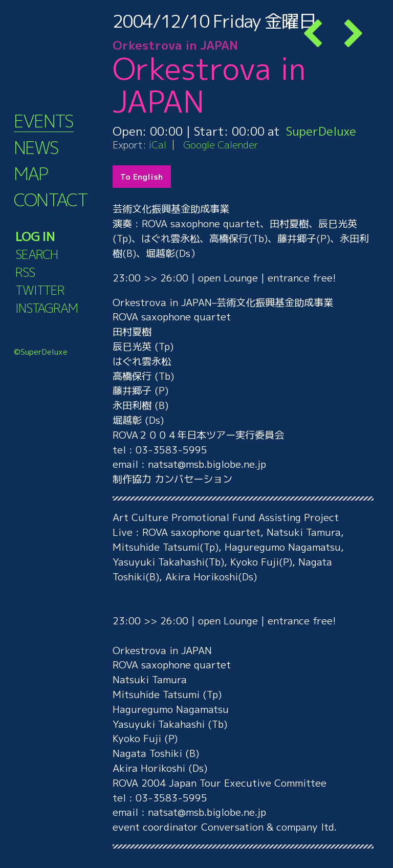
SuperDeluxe (321, 131)
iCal (158, 145)
